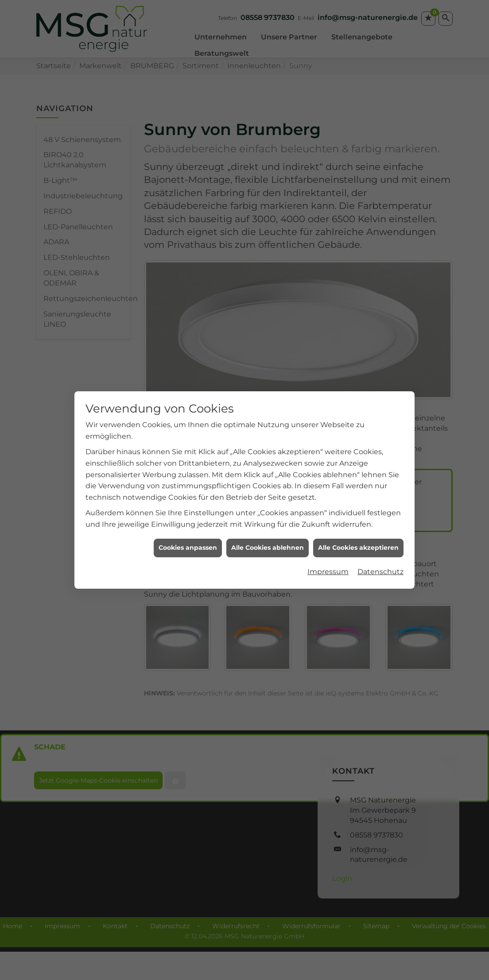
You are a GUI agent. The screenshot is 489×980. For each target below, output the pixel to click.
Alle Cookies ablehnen (268, 529)
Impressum (328, 554)
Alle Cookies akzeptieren (358, 529)
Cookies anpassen (188, 529)
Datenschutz (380, 554)
